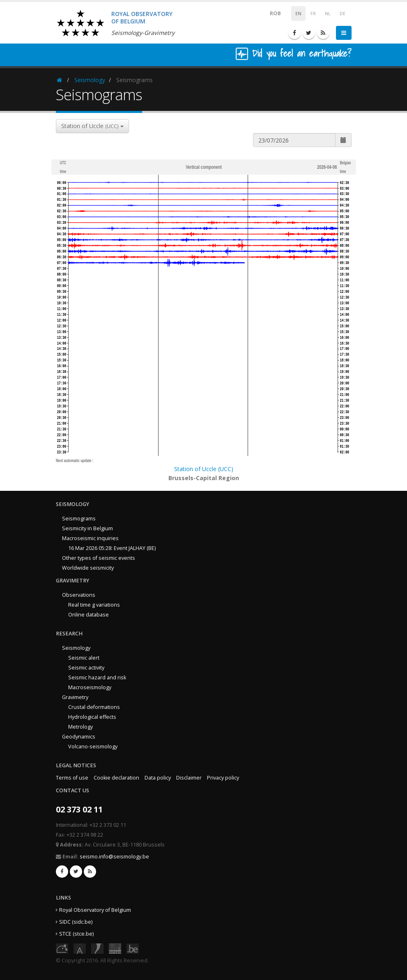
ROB (270, 13)
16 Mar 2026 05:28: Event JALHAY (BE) (112, 548)
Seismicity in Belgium (87, 528)
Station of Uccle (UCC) (204, 469)
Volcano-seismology (93, 747)
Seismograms (79, 519)
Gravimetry (75, 697)
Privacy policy (223, 778)
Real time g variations (94, 605)
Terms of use (72, 778)
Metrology (80, 727)
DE (343, 14)
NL (328, 14)
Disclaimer (189, 778)
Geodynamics (79, 737)
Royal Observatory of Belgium (95, 910)
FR (313, 14)
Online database (89, 615)
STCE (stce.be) (76, 934)
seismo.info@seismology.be (114, 857)
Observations (79, 595)
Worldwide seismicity (88, 568)
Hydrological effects (92, 717)
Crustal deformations (94, 707)
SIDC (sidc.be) (76, 922)
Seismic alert (84, 658)
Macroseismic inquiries (90, 538)
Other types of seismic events (99, 558)
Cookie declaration (116, 778)
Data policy (158, 778)
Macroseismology (90, 687)
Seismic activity (86, 668)
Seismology (90, 80)
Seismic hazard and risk (97, 677)
